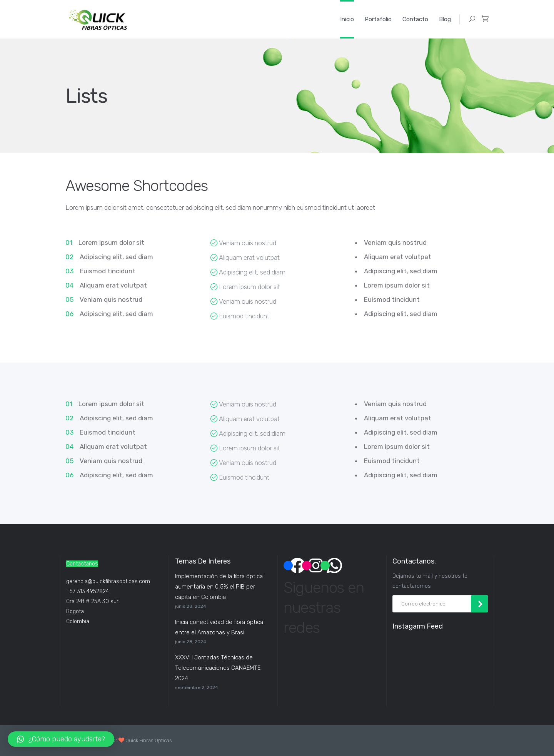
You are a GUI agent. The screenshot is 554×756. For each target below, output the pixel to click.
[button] (61, 739)
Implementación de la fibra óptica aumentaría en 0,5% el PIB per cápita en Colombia (219, 587)
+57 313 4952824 (88, 591)
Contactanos (82, 564)
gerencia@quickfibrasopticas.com (108, 581)
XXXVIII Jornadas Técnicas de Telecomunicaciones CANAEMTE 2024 (218, 668)
